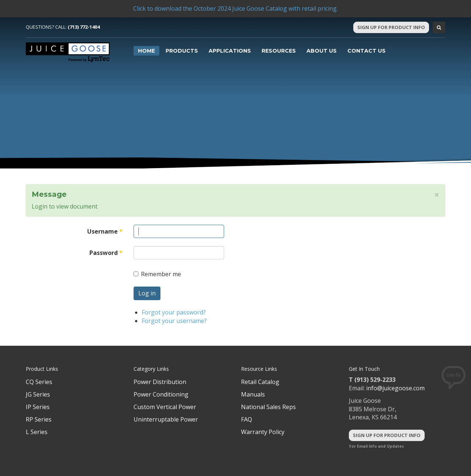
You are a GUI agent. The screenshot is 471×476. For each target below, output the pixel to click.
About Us (322, 51)
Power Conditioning (161, 394)
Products (182, 51)
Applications (230, 51)
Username (105, 231)
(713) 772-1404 (84, 27)
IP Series (38, 407)
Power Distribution (160, 382)
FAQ (247, 419)
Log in (147, 293)
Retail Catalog (260, 382)
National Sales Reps (268, 407)
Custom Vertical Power (165, 407)
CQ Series (39, 382)
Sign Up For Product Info (391, 27)
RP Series (39, 419)
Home (146, 51)
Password (106, 253)
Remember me (157, 274)
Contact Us (366, 51)
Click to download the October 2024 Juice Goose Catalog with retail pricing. (235, 8)
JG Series (38, 394)
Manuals (253, 394)
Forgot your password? (174, 312)
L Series (37, 432)
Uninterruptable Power (166, 419)
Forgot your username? (174, 321)
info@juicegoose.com (395, 388)
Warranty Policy (263, 432)
